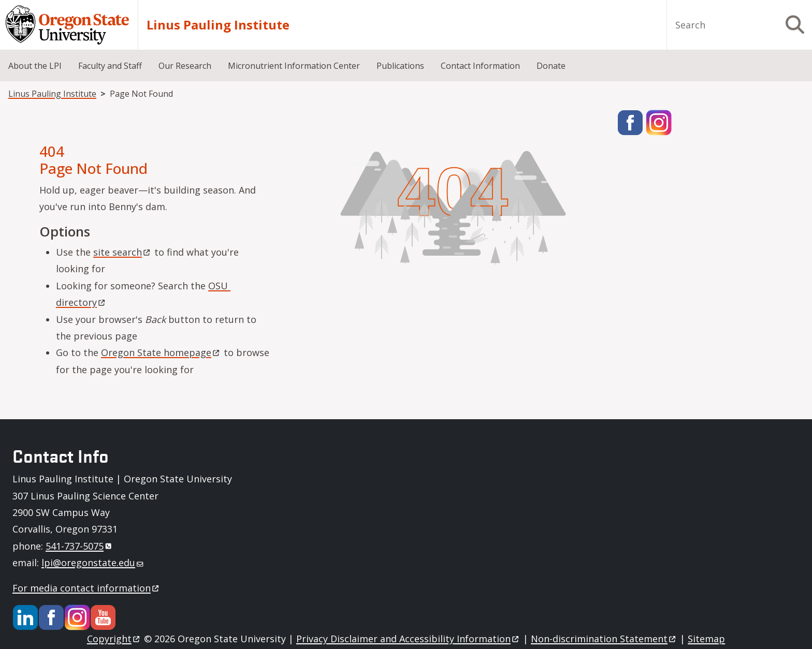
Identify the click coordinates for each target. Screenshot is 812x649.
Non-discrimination (604, 639)
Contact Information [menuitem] (480, 66)
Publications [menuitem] (400, 66)
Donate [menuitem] (551, 66)
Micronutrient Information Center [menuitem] (294, 66)
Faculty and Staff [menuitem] (110, 66)
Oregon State (161, 352)
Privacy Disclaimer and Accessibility (408, 639)
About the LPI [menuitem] (35, 66)
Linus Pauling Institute (218, 25)
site (122, 252)
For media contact (86, 588)
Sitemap (706, 639)
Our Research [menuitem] (185, 66)
